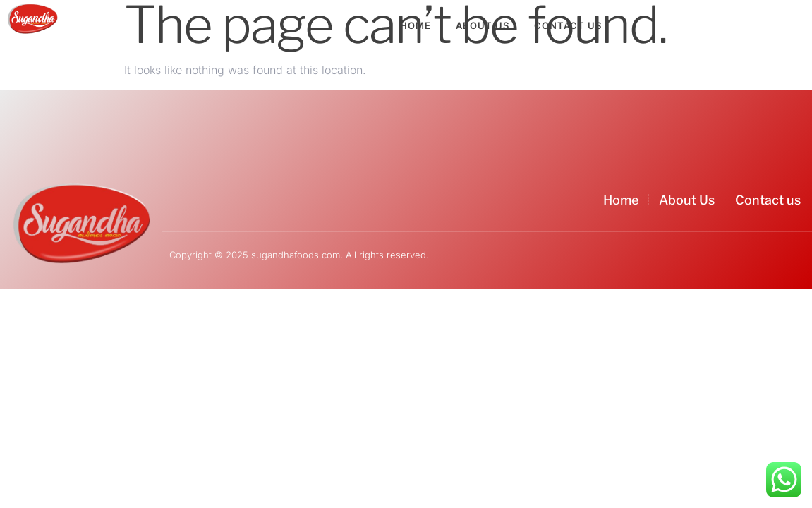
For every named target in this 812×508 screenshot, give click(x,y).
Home (416, 25)
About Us (483, 25)
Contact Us (568, 25)
